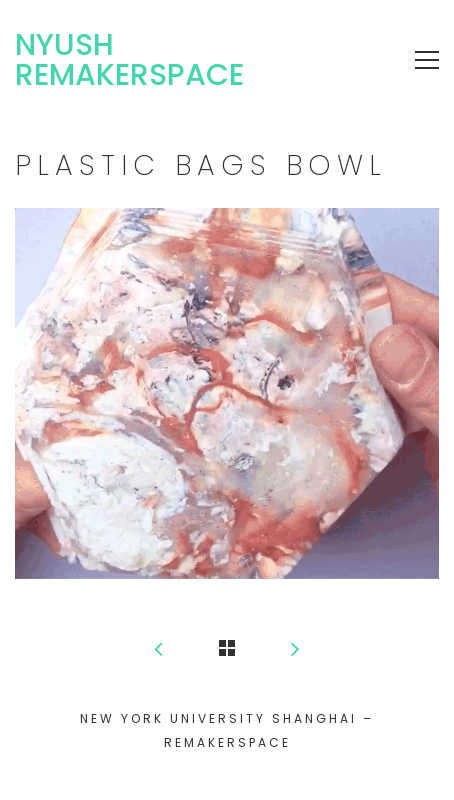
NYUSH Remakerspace (129, 60)
